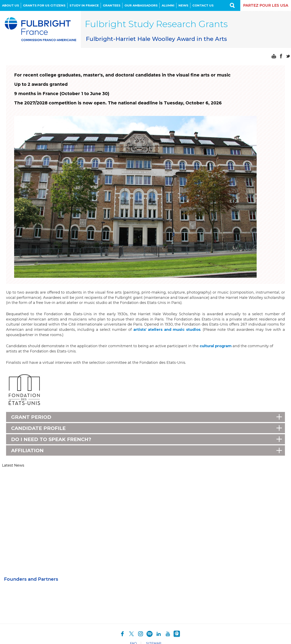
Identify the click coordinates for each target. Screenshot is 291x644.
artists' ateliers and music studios (167, 330)
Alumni (168, 5)
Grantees (112, 5)
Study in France (84, 5)
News (183, 5)
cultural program (216, 346)
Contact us (203, 5)
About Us (11, 5)
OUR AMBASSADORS (141, 5)
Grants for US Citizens (44, 5)
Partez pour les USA (266, 5)
